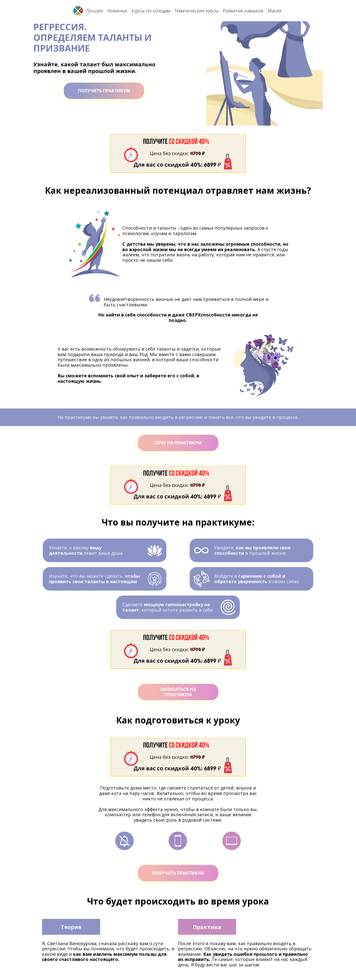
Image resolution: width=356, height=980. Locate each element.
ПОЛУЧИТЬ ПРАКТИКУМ (104, 91)
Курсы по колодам (151, 11)
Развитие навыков (243, 11)
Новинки (117, 11)
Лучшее (94, 11)
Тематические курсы (196, 11)
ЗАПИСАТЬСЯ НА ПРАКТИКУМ (178, 692)
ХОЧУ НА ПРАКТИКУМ (178, 443)
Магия (275, 11)
